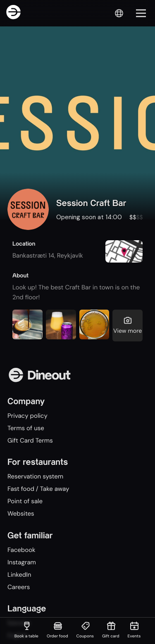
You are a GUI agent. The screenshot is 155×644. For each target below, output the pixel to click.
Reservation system (35, 476)
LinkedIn (19, 575)
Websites (21, 514)
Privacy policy (27, 416)
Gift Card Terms (30, 440)
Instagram (22, 562)
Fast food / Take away (38, 489)
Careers (19, 587)
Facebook (21, 550)
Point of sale (25, 501)
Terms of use (26, 428)
